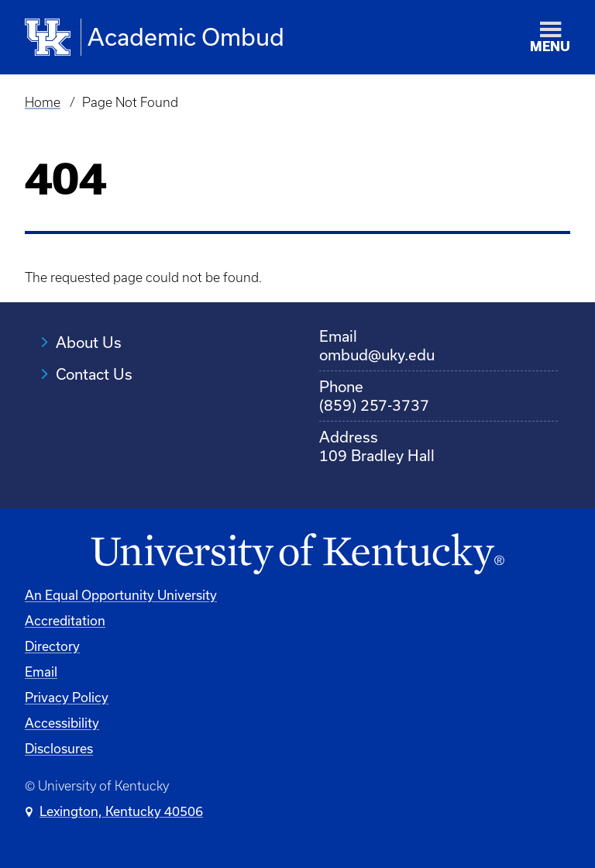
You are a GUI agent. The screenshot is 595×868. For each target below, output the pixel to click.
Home (43, 102)
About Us (89, 342)
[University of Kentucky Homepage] (297, 555)
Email (41, 672)
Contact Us (94, 374)
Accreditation (65, 620)
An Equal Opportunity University (121, 595)
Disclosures (59, 748)
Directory (52, 646)
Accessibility (62, 723)
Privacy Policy (67, 697)
